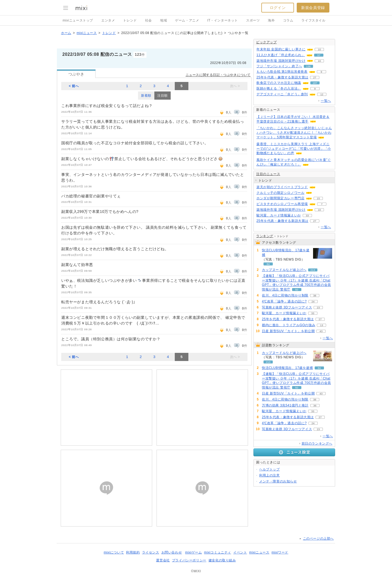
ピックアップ (267, 42)
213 (313, 270)
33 (307, 215)
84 (268, 264)
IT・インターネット (223, 20)
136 (308, 66)
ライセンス (151, 552)
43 (321, 331)
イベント (240, 552)
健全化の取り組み (222, 560)
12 (322, 94)
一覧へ (326, 101)
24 (313, 302)
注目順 (163, 96)
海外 (271, 20)
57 (319, 55)
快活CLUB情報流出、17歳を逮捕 (286, 253)
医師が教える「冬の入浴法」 (279, 88)
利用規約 (133, 552)
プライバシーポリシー (189, 560)
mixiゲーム (194, 552)
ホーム (66, 33)
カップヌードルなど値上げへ (284, 270)
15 (318, 198)
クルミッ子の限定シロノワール (280, 193)
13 (322, 325)
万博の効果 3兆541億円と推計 (285, 405)
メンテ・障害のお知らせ (278, 481)
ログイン (278, 8)
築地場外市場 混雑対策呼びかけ (281, 61)
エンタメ (108, 20)
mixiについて (114, 552)
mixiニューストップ (78, 20)
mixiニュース (87, 33)
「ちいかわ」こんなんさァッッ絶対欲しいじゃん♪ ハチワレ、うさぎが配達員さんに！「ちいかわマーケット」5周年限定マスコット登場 (294, 133)
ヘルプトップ (269, 469)
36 (315, 406)
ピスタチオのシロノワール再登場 (282, 204)
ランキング (265, 236)
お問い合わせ (172, 552)
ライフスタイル (313, 20)
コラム (288, 20)
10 (319, 49)
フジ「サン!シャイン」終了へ (279, 66)
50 (297, 290)
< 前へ (74, 86)
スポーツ (253, 20)
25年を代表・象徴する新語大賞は (282, 77)
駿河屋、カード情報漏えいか (279, 215)
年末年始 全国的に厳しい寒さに (281, 49)
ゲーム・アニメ (187, 20)
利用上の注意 (269, 475)
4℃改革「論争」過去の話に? (284, 301)
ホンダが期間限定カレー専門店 (280, 198)
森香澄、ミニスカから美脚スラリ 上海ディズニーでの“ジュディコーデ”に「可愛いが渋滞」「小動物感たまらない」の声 (294, 149)
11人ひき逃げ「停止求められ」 (281, 55)
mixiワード (280, 552)
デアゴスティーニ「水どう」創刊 (282, 94)
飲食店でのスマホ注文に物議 (279, 83)
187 (315, 83)
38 (315, 296)
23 (318, 308)
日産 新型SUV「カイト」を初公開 (288, 331)
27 (315, 77)
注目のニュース (268, 174)
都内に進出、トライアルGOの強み (289, 325)
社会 (148, 20)
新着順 (146, 96)
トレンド (130, 20)
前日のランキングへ (317, 444)
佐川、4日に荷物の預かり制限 (285, 295)
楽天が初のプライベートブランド (282, 187)
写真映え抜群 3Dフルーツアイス (287, 307)
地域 (163, 20)
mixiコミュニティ (218, 552)
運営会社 (163, 560)
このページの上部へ (318, 539)
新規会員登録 (313, 8)
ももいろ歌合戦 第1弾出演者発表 (282, 72)
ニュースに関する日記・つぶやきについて (218, 75)
